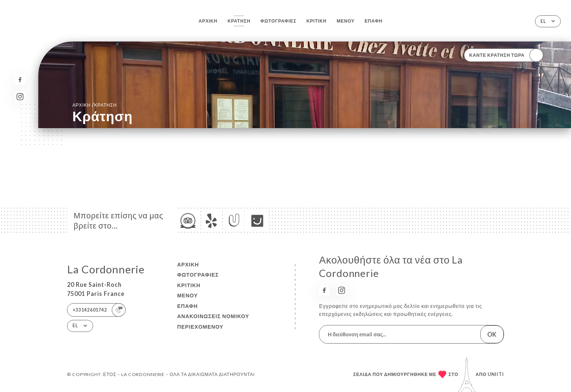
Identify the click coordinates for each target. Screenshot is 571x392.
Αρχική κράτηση (95, 105)
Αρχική (208, 21)
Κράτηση (239, 21)
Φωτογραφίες (278, 21)
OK (492, 334)
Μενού (345, 21)
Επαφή (373, 21)
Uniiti (496, 374)
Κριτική (317, 21)
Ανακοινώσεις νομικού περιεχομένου (213, 321)
